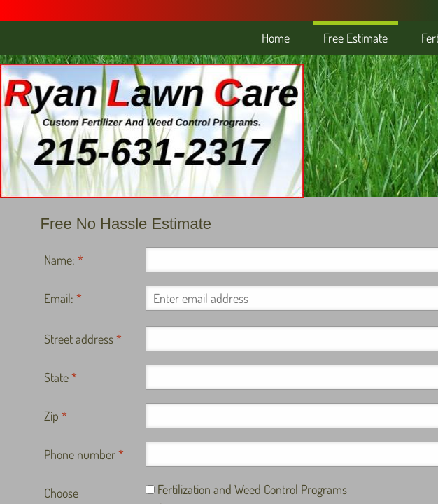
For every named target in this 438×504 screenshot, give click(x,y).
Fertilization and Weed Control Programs (246, 489)
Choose (61, 493)
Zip (56, 416)
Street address (83, 339)
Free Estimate (355, 38)
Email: (63, 298)
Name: (64, 260)
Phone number (84, 454)
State (61, 377)
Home (276, 38)
